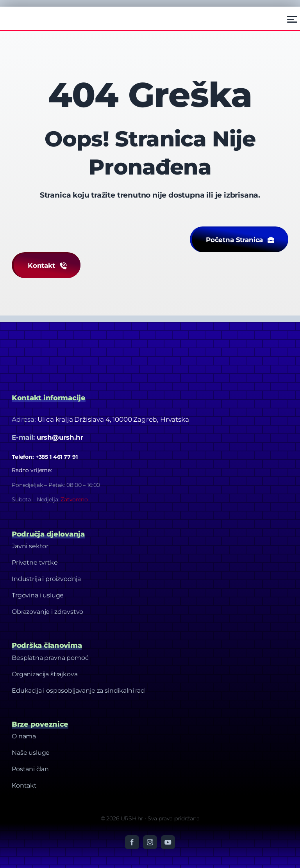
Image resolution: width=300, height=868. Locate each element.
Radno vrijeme (31, 470)
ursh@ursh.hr (60, 437)
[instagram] (150, 842)
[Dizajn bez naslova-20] (70, 338)
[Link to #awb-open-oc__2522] (292, 19)
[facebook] (132, 842)
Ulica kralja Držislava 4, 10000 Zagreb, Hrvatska (113, 419)
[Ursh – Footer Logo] (32, 14)
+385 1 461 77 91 (57, 457)
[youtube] (168, 842)
